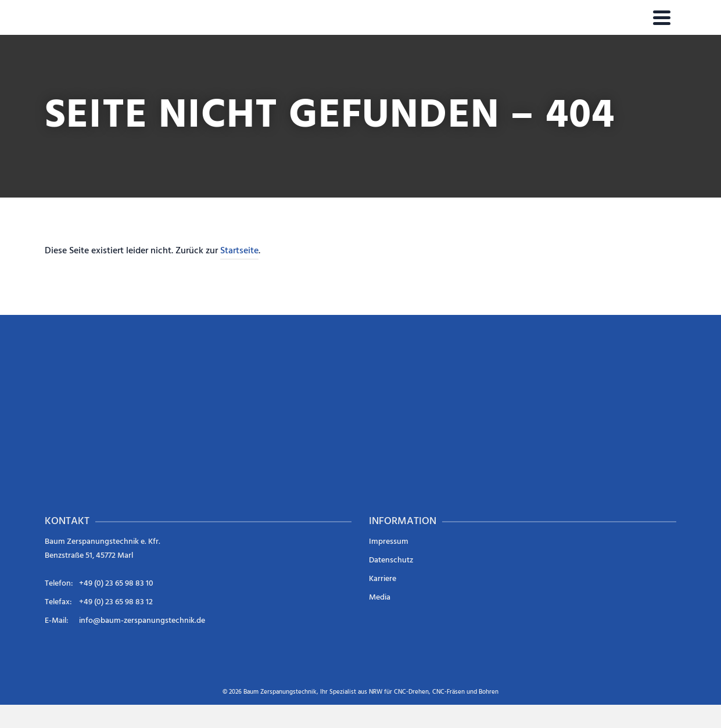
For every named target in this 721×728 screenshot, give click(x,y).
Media (380, 598)
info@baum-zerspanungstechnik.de (142, 621)
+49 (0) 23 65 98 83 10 (116, 584)
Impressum (389, 542)
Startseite (239, 251)
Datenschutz (391, 560)
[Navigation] (662, 17)
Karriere (383, 579)
